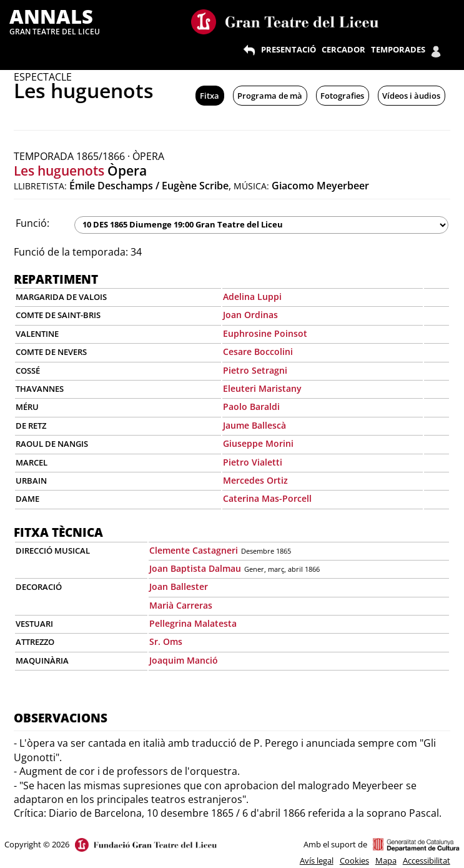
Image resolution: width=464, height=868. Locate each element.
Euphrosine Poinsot (265, 333)
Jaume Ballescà (254, 425)
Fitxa (210, 96)
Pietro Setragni (255, 370)
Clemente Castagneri (194, 550)
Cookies (354, 861)
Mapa (386, 861)
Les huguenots (59, 171)
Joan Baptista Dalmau (195, 568)
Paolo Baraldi (251, 407)
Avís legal (317, 861)
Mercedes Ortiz (255, 480)
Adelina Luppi (252, 297)
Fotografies (342, 96)
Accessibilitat (427, 861)
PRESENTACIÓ (289, 49)
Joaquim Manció (184, 660)
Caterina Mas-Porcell (267, 498)
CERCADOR (343, 49)
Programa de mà (270, 96)
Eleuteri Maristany (262, 388)
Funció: (32, 223)
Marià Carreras (181, 605)
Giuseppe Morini (258, 443)
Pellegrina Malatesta (193, 623)
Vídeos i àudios (411, 96)
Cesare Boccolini (258, 352)
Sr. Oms (166, 641)
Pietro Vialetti (253, 462)
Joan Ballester (179, 586)
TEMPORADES (398, 49)
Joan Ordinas (250, 315)
